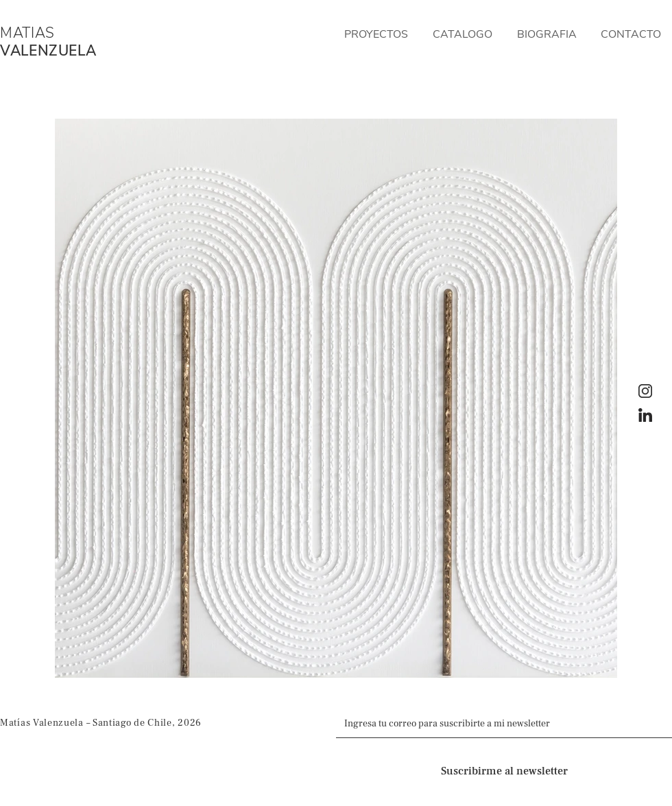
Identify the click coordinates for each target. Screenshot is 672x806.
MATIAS (27, 33)
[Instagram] (645, 391)
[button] (376, 34)
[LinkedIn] (645, 415)
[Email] (500, 724)
